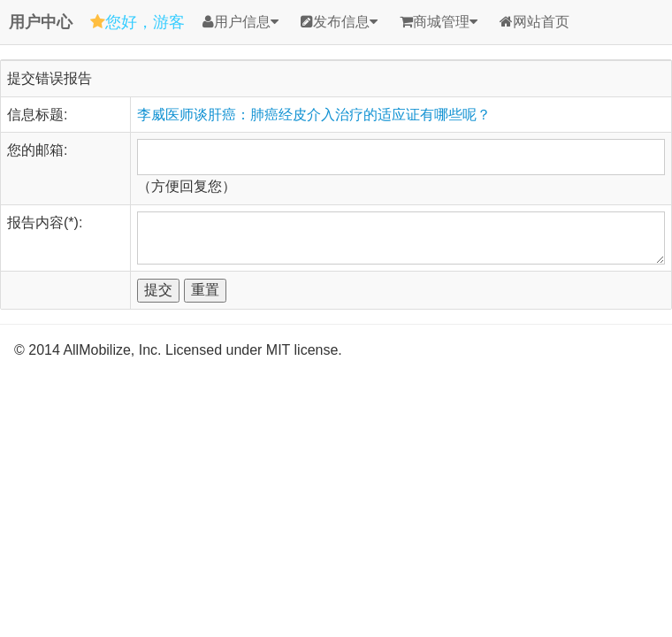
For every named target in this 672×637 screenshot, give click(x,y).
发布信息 (339, 22)
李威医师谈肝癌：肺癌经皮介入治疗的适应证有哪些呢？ (314, 115)
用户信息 (241, 22)
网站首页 (535, 22)
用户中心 (41, 22)
